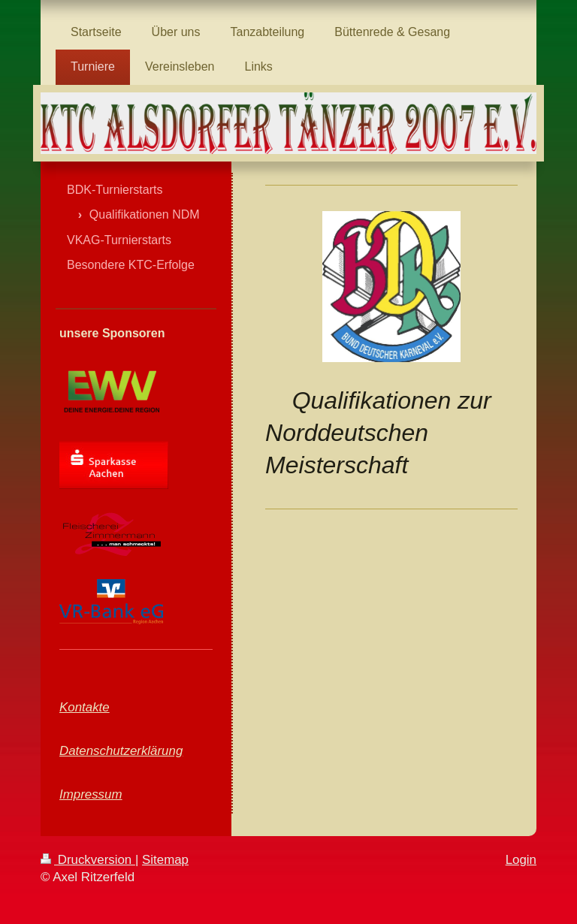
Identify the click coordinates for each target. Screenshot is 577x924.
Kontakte (85, 707)
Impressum (91, 794)
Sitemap (165, 860)
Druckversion (88, 860)
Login (521, 860)
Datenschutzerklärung (121, 751)
